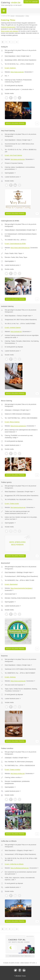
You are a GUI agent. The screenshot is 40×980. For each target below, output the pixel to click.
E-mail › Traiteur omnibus (13, 770)
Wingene (20, 850)
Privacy (24, 976)
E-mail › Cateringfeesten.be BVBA (15, 244)
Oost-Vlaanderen (10, 56)
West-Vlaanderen (10, 316)
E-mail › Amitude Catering (13, 327)
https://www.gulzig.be (17, 72)
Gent (18, 56)
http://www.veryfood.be (18, 159)
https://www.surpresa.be (18, 681)
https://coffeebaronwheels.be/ (20, 868)
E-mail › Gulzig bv (10, 68)
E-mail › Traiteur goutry (12, 504)
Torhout (19, 316)
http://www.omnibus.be (18, 773)
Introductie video (28, 89)
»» (17, 42)
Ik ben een (31, 2)
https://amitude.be (16, 332)
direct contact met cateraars (10, 31)
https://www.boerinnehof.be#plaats (21, 588)
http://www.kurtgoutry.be (18, 507)
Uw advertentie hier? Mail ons (20, 956)
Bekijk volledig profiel (15, 123)
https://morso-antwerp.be (18, 426)
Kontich (15, 758)
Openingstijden (10, 173)
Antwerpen (8, 410)
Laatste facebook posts (13, 89)
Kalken (19, 665)
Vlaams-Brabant (10, 230)
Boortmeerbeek (21, 230)
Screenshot (29, 72)
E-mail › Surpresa (10, 677)
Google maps (26, 56)
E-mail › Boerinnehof (11, 584)
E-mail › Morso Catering (12, 422)
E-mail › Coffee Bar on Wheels (14, 864)
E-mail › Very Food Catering (13, 155)
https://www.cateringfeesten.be (20, 248)
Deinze (19, 140)
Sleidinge (20, 572)
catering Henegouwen (8, 27)
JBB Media (18, 976)
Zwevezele (20, 492)
